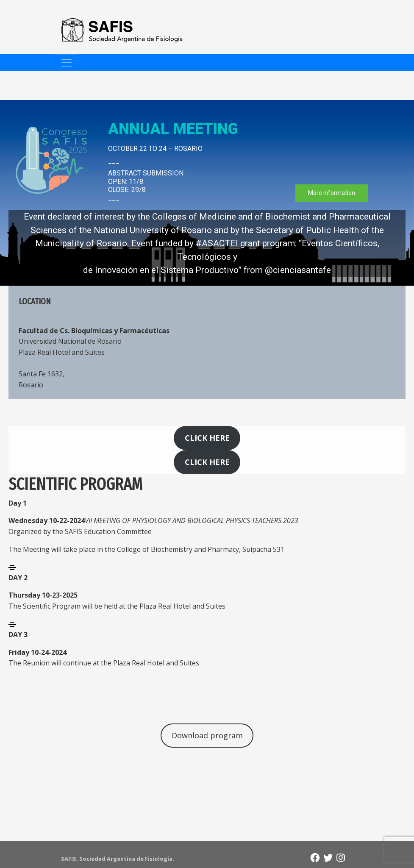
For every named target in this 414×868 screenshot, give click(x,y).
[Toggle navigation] (67, 63)
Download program (207, 735)
